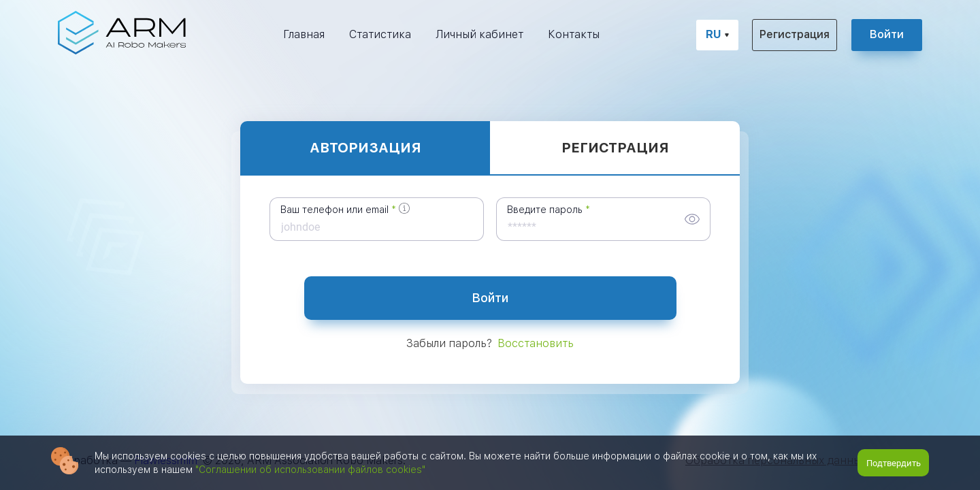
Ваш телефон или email (334, 210)
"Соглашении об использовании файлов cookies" (310, 470)
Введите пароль (545, 210)
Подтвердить (894, 463)
